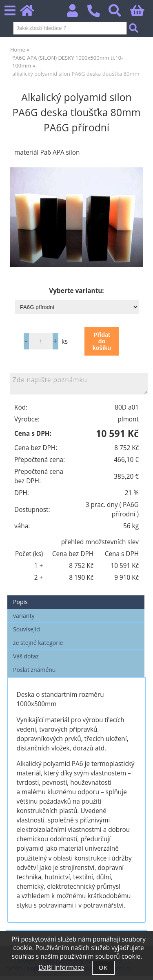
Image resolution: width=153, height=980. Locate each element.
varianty (24, 616)
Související (27, 629)
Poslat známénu (34, 670)
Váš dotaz (26, 656)
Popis (20, 602)
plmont (128, 419)
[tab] (76, 596)
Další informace (61, 968)
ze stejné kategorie (38, 643)
